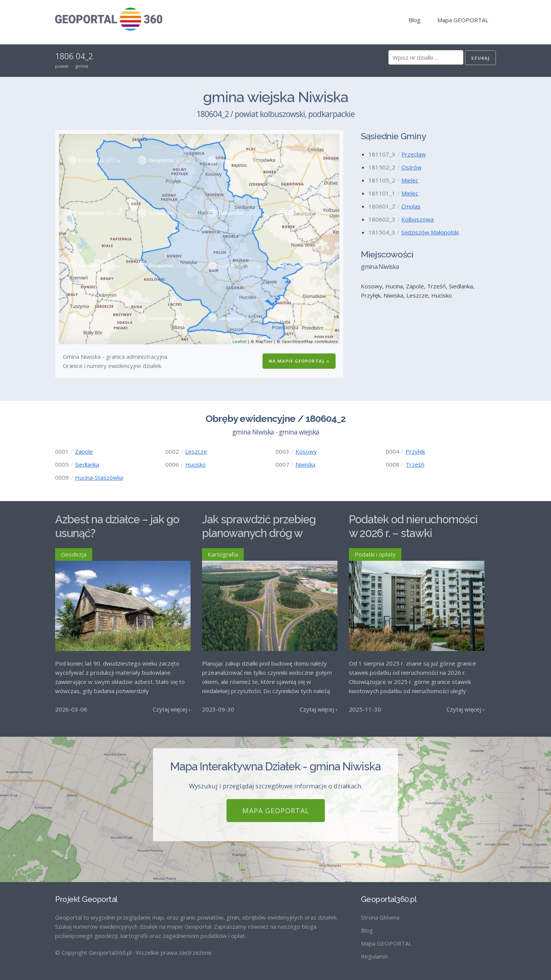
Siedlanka (87, 464)
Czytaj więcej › (172, 709)
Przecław (414, 154)
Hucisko (196, 464)
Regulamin (374, 956)
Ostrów (412, 167)
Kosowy (306, 451)
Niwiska (305, 464)
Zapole (84, 451)
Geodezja (74, 554)
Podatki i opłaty (375, 554)
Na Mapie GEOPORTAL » (299, 361)
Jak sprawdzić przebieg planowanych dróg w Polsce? (259, 533)
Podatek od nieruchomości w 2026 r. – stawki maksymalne (413, 533)
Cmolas (411, 206)
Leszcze (196, 451)
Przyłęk (415, 451)
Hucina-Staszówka (99, 477)
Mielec (410, 180)
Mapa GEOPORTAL (463, 20)
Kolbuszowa (417, 219)
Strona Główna (380, 917)
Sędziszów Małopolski (430, 232)
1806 (64, 56)
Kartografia (223, 554)
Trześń (415, 464)
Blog (415, 20)
